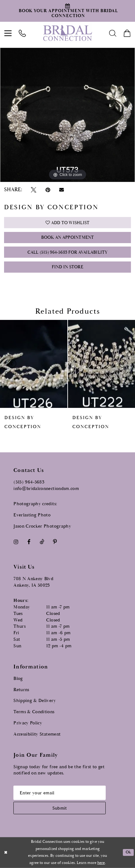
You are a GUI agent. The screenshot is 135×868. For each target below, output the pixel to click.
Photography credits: (35, 504)
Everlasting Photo (32, 515)
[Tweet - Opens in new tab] (34, 190)
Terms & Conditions (34, 712)
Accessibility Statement (37, 734)
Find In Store (67, 267)
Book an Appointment (68, 238)
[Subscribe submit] (60, 808)
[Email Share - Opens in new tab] (61, 190)
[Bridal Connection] (67, 33)
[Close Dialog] (6, 852)
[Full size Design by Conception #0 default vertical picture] (67, 115)
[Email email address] (60, 793)
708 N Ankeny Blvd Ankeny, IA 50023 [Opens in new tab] (33, 582)
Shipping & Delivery (35, 701)
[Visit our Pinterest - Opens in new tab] (55, 542)
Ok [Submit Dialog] (128, 852)
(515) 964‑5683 (29, 482)
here (101, 863)
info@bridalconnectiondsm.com (46, 489)
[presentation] (34, 364)
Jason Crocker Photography (42, 526)
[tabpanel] (67, 115)
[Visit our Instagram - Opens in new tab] (16, 542)
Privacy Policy (28, 723)
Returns (21, 690)
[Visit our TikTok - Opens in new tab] (42, 542)
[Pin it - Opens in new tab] (48, 190)
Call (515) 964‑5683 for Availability (68, 252)
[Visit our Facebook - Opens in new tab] (29, 542)
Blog (18, 679)
